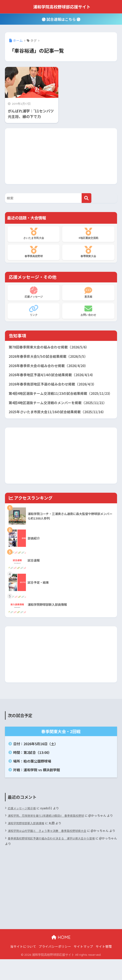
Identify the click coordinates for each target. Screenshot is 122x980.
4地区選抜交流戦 (88, 234)
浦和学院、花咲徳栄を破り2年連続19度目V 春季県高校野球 (49, 826)
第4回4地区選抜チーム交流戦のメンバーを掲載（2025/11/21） (61, 412)
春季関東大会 (88, 252)
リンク (34, 311)
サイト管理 (104, 967)
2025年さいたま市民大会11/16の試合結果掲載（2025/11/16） (61, 422)
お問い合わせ (88, 311)
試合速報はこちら (61, 19)
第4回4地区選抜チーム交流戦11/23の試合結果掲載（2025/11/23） (51, 399)
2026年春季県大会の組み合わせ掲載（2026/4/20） (51, 367)
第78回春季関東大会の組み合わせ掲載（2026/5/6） (52, 347)
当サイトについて (23, 967)
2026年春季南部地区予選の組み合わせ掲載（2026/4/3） (56, 386)
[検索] (86, 198)
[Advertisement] (61, 155)
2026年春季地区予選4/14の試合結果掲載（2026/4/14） (55, 376)
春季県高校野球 (34, 252)
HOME (61, 958)
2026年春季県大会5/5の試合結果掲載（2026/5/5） (51, 357)
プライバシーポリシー (55, 967)
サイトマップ (83, 967)
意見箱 (88, 292)
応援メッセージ (34, 292)
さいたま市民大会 (34, 234)
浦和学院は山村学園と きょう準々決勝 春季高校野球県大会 (50, 846)
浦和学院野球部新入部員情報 (27, 839)
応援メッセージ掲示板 (23, 818)
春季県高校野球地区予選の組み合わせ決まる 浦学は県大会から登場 (55, 859)
